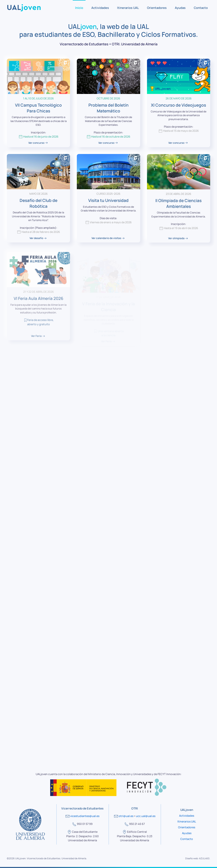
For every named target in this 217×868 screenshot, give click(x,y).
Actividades (100, 8)
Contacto (201, 8)
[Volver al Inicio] (24, 8)
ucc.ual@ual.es (146, 816)
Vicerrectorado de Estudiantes (44, 858)
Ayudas (180, 8)
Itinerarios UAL (128, 8)
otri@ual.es (126, 816)
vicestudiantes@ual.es (85, 816)
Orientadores (157, 8)
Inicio (79, 8)
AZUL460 (204, 858)
